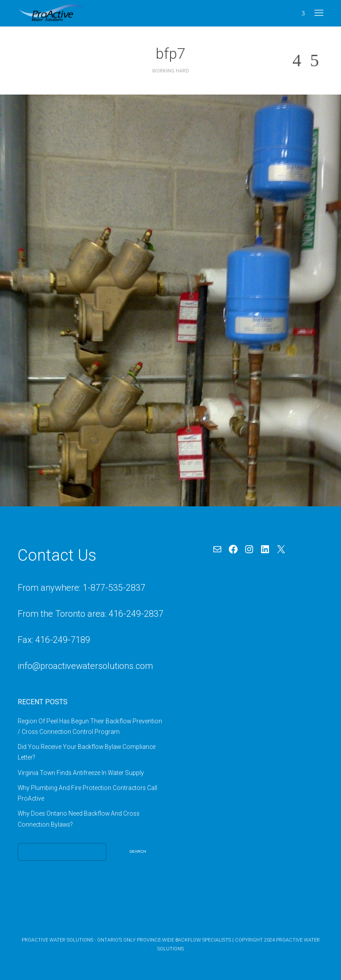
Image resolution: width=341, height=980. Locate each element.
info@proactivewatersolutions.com (85, 666)
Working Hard (170, 71)
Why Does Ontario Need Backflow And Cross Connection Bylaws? (79, 819)
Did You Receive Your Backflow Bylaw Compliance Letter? (87, 752)
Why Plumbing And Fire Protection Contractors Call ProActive (87, 793)
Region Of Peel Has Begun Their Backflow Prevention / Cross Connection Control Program (90, 726)
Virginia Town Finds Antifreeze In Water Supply (81, 773)
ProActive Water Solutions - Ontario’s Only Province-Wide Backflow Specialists (126, 940)
